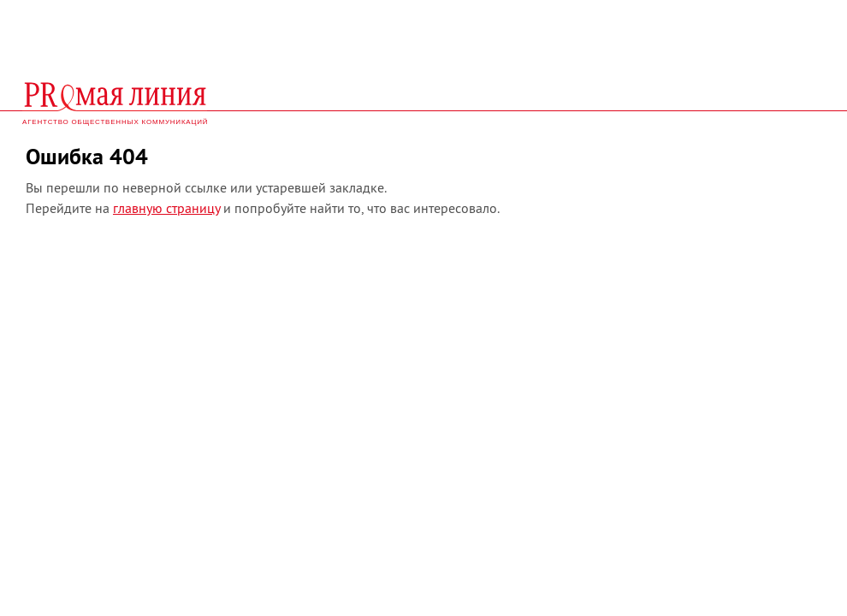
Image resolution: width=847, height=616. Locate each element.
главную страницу (166, 208)
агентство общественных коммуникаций (115, 122)
